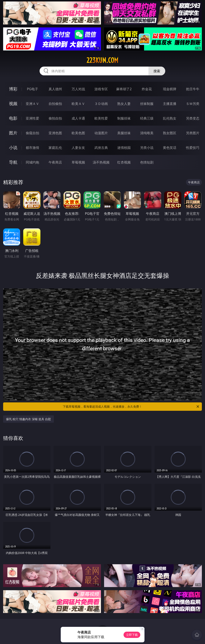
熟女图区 (170, 133)
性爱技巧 (193, 148)
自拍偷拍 (55, 104)
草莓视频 (78, 162)
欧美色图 (78, 133)
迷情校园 (124, 148)
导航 (13, 162)
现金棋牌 (170, 89)
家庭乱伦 (55, 148)
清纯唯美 (147, 133)
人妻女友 (78, 148)
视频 (13, 104)
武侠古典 (101, 148)
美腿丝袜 (124, 133)
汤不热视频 (101, 162)
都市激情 (32, 148)
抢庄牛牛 (193, 89)
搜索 (157, 71)
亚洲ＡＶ (32, 104)
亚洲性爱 (32, 118)
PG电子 (33, 89)
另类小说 (147, 148)
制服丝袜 (124, 118)
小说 (13, 147)
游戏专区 (101, 89)
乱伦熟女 (170, 118)
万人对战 (78, 89)
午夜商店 (55, 162)
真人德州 (55, 89)
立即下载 (132, 635)
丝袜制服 (147, 104)
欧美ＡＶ (78, 104)
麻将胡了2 (124, 89)
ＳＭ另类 (193, 104)
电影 (13, 118)
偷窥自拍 (32, 133)
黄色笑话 (170, 148)
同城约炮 (32, 162)
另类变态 (193, 118)
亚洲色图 (55, 133)
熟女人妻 (124, 104)
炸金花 (147, 89)
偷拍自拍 (55, 118)
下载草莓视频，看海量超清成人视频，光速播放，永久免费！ (131, 407)
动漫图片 (101, 133)
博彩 (13, 89)
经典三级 (147, 118)
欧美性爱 (101, 118)
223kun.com (102, 60)
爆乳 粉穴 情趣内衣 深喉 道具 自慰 (28, 419)
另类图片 (193, 133)
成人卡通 (78, 118)
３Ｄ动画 (101, 104)
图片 (13, 133)
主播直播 (170, 104)
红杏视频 (124, 162)
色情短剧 (147, 162)
